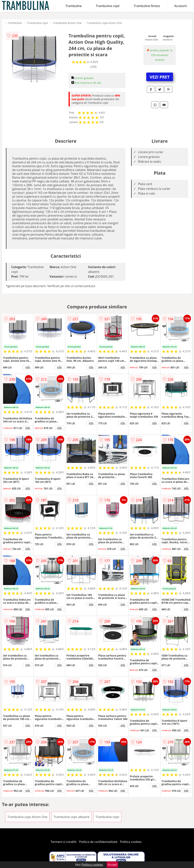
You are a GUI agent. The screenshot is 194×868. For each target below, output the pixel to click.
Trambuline (74, 6)
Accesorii (181, 6)
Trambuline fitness (147, 6)
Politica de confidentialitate (98, 842)
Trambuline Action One (67, 23)
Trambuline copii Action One (104, 23)
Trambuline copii (108, 6)
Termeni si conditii (64, 842)
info (28, 367)
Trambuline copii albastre (72, 817)
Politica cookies (131, 842)
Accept (112, 865)
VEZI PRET (160, 77)
